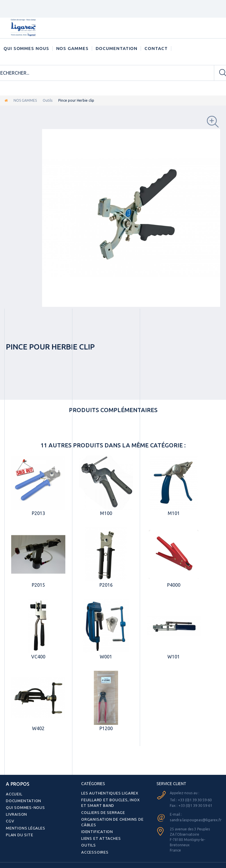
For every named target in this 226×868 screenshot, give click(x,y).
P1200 (106, 728)
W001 (106, 657)
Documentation (117, 48)
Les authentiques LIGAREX (108, 793)
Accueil (13, 793)
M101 (174, 513)
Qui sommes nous (26, 48)
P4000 (174, 585)
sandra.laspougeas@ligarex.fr (194, 819)
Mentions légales (24, 825)
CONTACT (156, 48)
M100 (106, 513)
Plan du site (19, 832)
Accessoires (93, 849)
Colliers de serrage (102, 811)
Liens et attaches (99, 836)
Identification (96, 829)
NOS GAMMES (72, 48)
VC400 (38, 657)
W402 (38, 728)
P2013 (38, 513)
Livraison (16, 812)
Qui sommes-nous (24, 806)
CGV (10, 819)
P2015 (38, 585)
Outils (48, 100)
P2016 (106, 585)
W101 (174, 657)
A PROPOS (16, 784)
